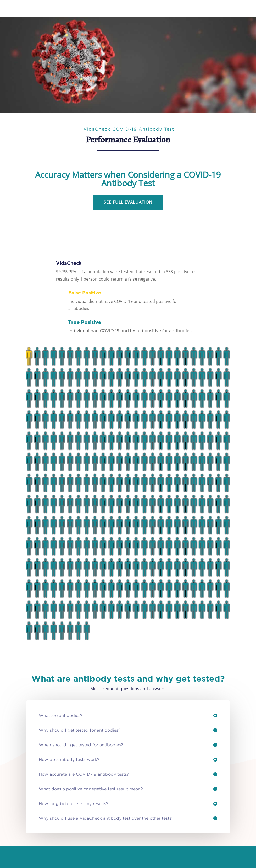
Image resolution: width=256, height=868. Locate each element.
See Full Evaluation (128, 202)
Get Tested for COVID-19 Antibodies (97, 57)
